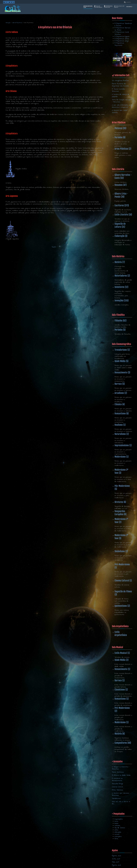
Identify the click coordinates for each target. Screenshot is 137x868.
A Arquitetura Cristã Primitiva (122, 33)
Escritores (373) (122, 205)
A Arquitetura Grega (122, 41)
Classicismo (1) (121, 690)
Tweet (54, 247)
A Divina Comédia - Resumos (119, 90)
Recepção (88, 7)
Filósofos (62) (121, 321)
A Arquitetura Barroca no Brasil (122, 29)
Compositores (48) (123, 743)
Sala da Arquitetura (17, 23)
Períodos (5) (120, 330)
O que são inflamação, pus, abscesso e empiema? (122, 106)
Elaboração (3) (121, 236)
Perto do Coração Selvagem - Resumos (122, 101)
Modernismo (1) (122, 457)
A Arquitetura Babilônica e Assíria (123, 25)
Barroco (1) (120, 680)
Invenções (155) (122, 301)
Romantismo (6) (122, 413)
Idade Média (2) (122, 660)
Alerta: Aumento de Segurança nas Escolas (120, 85)
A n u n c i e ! (119, 7)
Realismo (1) (120, 425)
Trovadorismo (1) (122, 350)
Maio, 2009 (115, 862)
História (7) (120, 262)
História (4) (120, 734)
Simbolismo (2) (121, 551)
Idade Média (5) (121, 361)
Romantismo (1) (122, 699)
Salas (98, 7)
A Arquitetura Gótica (122, 39)
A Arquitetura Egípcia (122, 37)
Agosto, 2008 (116, 865)
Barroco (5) (120, 384)
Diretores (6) (120, 502)
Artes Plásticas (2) (123, 149)
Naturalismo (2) (122, 434)
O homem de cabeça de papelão (121, 96)
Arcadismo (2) (121, 393)
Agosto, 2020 (117, 856)
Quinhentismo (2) (122, 606)
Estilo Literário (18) (123, 215)
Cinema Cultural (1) (123, 581)
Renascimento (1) (122, 669)
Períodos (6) (120, 137)
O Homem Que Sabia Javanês (120, 111)
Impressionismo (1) (123, 445)
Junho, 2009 (116, 859)
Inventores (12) (121, 287)
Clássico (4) (120, 404)
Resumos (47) (121, 185)
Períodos (108, 7)
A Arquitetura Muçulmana (119, 44)
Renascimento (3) (122, 372)
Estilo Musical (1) (122, 653)
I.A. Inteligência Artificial (120, 81)
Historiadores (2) (122, 276)
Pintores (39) (120, 128)
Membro (129, 7)
